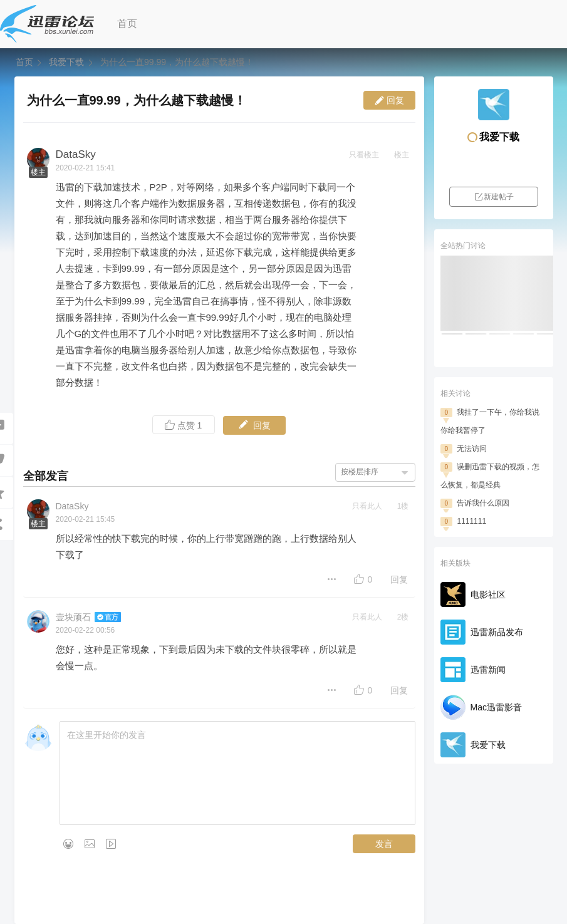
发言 (384, 844)
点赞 (184, 425)
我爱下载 (66, 62)
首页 (127, 23)
